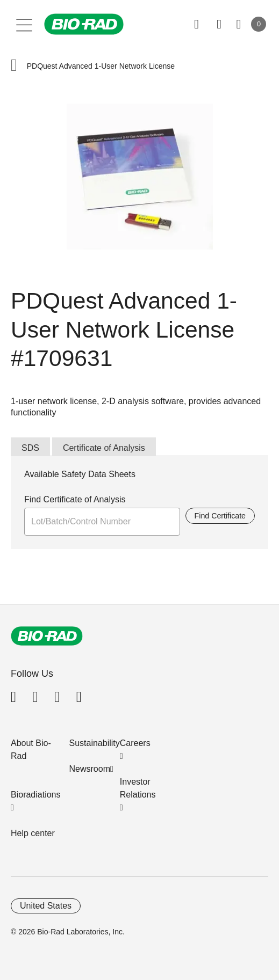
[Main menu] (24, 24)
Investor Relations (138, 788)
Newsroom (90, 769)
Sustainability (95, 743)
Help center (33, 833)
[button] (14, 66)
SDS (30, 448)
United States (46, 906)
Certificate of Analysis (104, 448)
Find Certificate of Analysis (75, 499)
